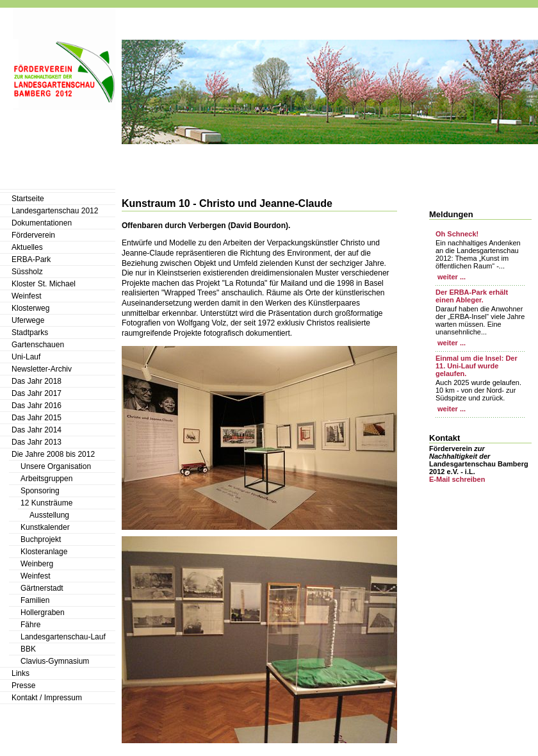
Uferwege (28, 320)
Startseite (28, 199)
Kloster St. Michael (44, 284)
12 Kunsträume (46, 503)
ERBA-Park (31, 259)
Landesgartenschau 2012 (55, 211)
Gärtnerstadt (42, 588)
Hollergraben (43, 612)
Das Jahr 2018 (37, 381)
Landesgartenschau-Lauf (63, 637)
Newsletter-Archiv (42, 369)
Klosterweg (30, 308)
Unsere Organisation (56, 466)
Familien (35, 600)
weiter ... (451, 277)
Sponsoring (40, 491)
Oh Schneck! (457, 234)
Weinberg (37, 564)
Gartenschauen (38, 345)
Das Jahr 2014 (37, 430)
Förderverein (33, 235)
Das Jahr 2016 (37, 406)
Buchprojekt (41, 539)
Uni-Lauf (26, 357)
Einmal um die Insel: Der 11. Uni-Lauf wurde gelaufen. (477, 366)
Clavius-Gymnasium (55, 661)
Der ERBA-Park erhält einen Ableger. (472, 296)
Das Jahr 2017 (37, 393)
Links (20, 673)
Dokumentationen (42, 223)
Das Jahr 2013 (37, 442)
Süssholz (27, 272)
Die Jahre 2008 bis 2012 (53, 454)
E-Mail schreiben (457, 479)
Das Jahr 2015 (37, 418)
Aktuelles (27, 247)
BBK (28, 649)
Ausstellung (49, 515)
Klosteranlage (44, 552)
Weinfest (26, 296)
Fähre (30, 625)
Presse (23, 686)
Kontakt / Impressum (47, 698)
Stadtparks (30, 333)
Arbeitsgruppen (46, 479)
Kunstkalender (45, 527)
